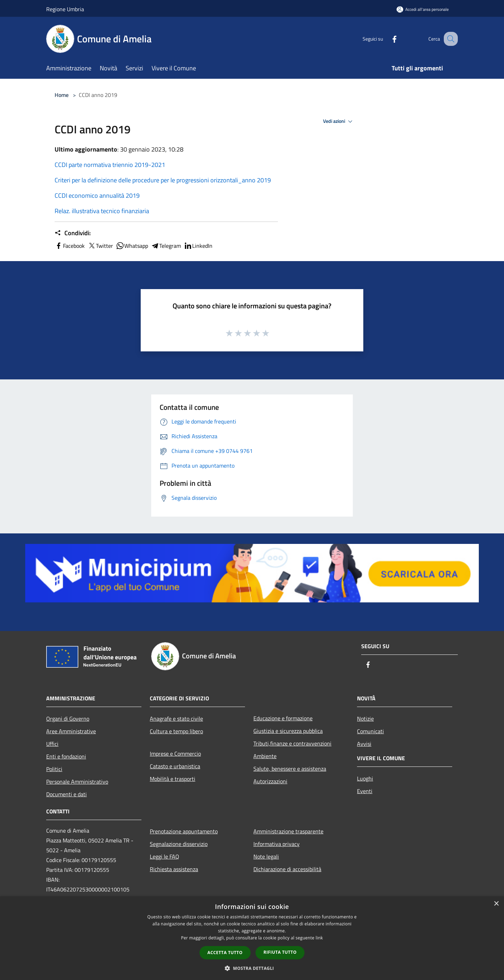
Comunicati (370, 731)
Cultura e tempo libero (176, 731)
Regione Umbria (65, 9)
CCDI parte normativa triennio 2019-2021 (110, 165)
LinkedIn (198, 246)
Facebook (70, 246)
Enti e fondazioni (66, 756)
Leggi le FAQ (164, 856)
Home (62, 95)
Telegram (166, 246)
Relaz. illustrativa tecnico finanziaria (102, 211)
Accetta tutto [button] (225, 953)
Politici (54, 769)
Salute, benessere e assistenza (290, 769)
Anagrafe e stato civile (176, 719)
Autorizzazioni (270, 781)
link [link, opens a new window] (319, 938)
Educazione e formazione (283, 718)
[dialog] (252, 938)
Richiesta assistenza (174, 869)
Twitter (100, 246)
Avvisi (364, 744)
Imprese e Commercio (175, 754)
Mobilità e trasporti (173, 779)
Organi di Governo (68, 719)
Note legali (266, 856)
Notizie (365, 719)
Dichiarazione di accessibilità (287, 869)
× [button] (496, 904)
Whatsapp (132, 246)
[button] (252, 968)
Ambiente (265, 756)
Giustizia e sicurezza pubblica (288, 731)
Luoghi (365, 778)
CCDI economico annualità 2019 (97, 195)
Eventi (365, 791)
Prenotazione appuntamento (184, 831)
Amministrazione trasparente (288, 831)
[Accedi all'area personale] (423, 9)
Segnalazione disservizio (179, 844)
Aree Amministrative (71, 731)
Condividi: (73, 233)
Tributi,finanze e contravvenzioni (292, 743)
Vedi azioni (339, 121)
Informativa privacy (276, 844)
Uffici (52, 744)
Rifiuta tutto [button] (280, 952)
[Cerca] (449, 39)
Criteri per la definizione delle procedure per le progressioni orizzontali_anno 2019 (163, 180)
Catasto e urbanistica (175, 766)
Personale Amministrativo (77, 782)
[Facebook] (387, 39)
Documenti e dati (66, 794)
